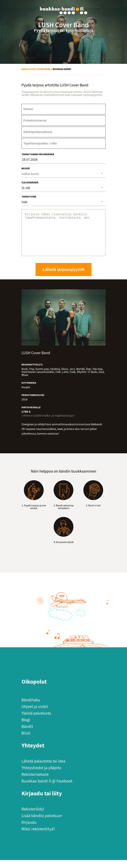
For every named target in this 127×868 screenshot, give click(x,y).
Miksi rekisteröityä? (38, 837)
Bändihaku (31, 708)
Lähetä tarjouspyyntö (64, 277)
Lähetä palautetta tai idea (43, 769)
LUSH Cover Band (40, 69)
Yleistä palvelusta (36, 721)
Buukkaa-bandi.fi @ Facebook (47, 789)
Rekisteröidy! (33, 817)
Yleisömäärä (30, 182)
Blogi (26, 728)
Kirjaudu (29, 830)
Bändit (27, 734)
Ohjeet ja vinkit (35, 714)
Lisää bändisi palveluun (42, 824)
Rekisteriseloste (35, 782)
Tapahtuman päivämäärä (38, 154)
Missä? (26, 168)
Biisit (26, 741)
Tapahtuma (29, 196)
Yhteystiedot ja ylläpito (41, 776)
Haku (25, 69)
